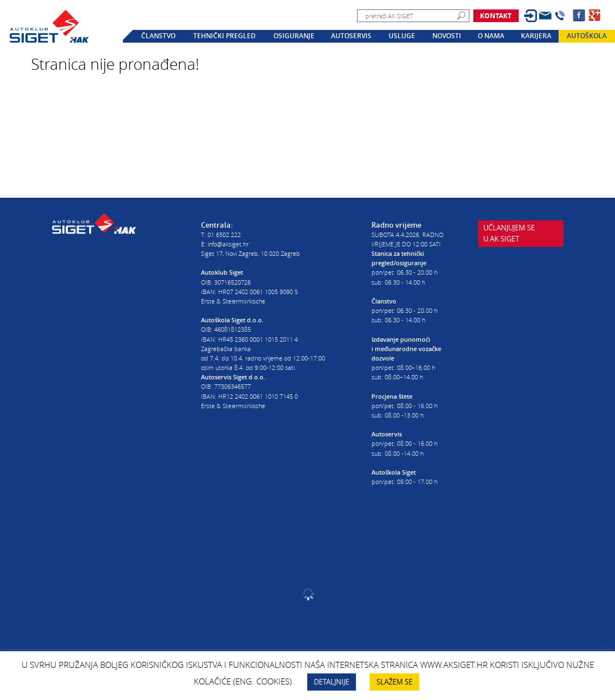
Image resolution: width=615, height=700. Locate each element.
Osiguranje (294, 36)
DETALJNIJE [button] (332, 682)
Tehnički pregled (224, 36)
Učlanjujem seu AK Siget (509, 237)
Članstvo (158, 36)
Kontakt (496, 16)
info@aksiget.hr (228, 244)
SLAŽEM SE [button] (394, 682)
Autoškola (587, 36)
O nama (491, 36)
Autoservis (351, 36)
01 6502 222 (224, 235)
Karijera (536, 36)
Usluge (402, 36)
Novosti (447, 36)
